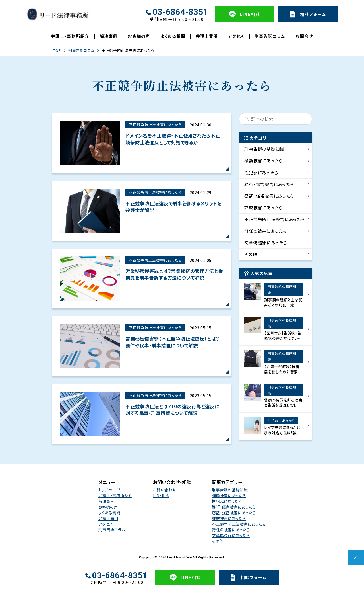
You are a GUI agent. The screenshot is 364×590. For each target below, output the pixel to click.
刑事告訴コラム (270, 36)
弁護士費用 (207, 36)
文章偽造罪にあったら (266, 242)
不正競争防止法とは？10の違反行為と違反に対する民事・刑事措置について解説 (172, 410)
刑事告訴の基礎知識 (264, 149)
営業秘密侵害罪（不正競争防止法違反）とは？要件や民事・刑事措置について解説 (172, 342)
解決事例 (108, 36)
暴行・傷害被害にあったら (269, 184)
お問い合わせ (165, 490)
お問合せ (304, 36)
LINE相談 (161, 495)
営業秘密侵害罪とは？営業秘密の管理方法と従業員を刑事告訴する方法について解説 (174, 274)
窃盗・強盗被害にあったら (269, 196)
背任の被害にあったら (265, 231)
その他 (251, 254)
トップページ (109, 490)
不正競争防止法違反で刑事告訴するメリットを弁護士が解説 (173, 207)
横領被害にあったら (263, 160)
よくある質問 (173, 36)
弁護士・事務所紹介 (70, 36)
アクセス (236, 36)
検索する (247, 119)
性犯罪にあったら (261, 172)
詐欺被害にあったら (263, 207)
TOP (57, 50)
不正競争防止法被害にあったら (155, 125)
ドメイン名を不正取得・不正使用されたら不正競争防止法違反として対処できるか (173, 139)
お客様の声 (139, 36)
